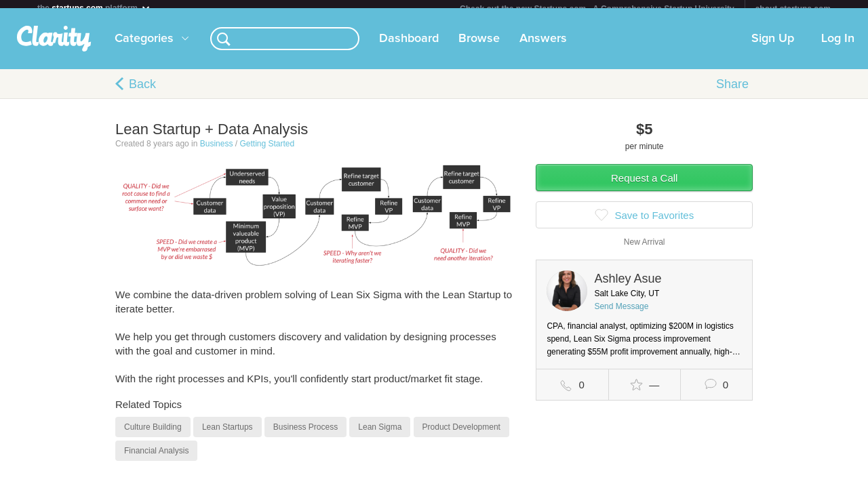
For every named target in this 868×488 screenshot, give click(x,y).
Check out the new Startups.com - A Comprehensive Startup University (597, 9)
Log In (838, 47)
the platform (94, 8)
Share (732, 92)
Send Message (621, 314)
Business (217, 152)
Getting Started (267, 152)
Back (142, 92)
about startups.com (793, 9)
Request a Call (644, 186)
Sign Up (773, 47)
